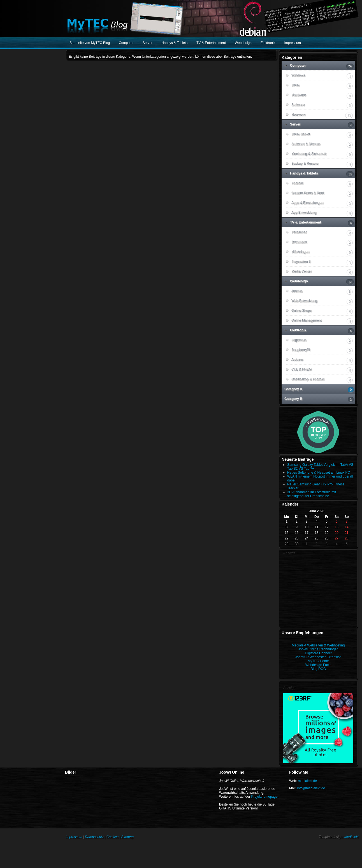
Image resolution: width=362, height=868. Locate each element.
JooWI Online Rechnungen (318, 649)
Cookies (112, 837)
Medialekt (351, 837)
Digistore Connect (318, 653)
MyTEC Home (318, 661)
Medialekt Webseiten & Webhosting (318, 645)
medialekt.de (307, 781)
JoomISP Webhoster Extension (318, 657)
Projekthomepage (264, 797)
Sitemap (127, 837)
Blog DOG (318, 669)
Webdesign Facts (318, 665)
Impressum (74, 837)
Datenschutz (94, 837)
